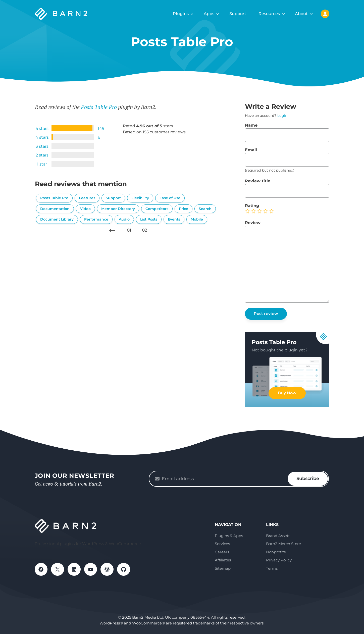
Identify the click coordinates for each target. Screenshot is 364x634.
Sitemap (223, 568)
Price (184, 209)
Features (87, 198)
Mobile (197, 219)
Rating (252, 206)
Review (253, 223)
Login (282, 116)
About (302, 14)
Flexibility (140, 198)
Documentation (55, 209)
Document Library (57, 219)
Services (222, 544)
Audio (124, 219)
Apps (209, 14)
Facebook (41, 569)
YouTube (91, 569)
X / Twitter (58, 569)
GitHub (124, 569)
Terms (272, 568)
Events (174, 219)
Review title (258, 181)
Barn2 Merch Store (283, 544)
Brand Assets (278, 536)
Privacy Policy (279, 560)
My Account (325, 14)
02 (145, 230)
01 (129, 230)
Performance (96, 219)
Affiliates (223, 560)
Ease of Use (170, 198)
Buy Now (287, 393)
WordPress (108, 569)
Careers (222, 552)
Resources (269, 14)
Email (251, 150)
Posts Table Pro (99, 107)
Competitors (157, 209)
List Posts (149, 219)
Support (238, 14)
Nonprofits (276, 552)
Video (85, 209)
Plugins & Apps (229, 536)
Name (251, 125)
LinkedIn (74, 569)
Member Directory (118, 209)
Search (205, 209)
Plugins (181, 14)
